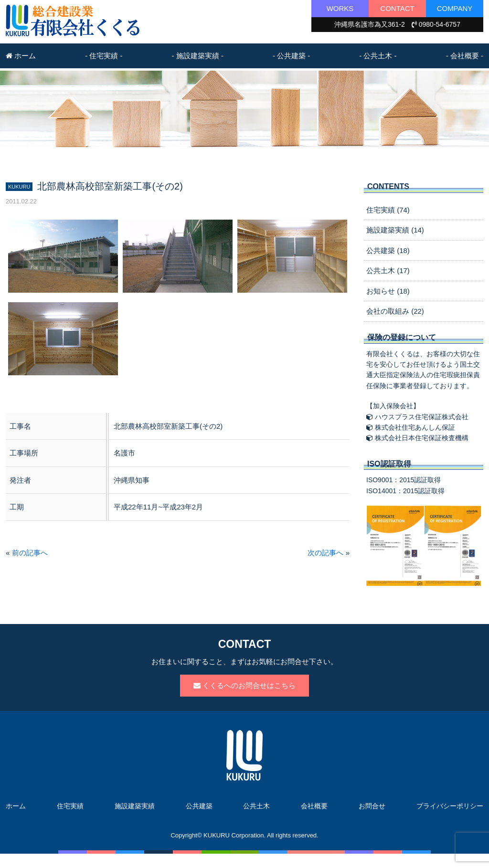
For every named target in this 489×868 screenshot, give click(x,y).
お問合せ (372, 806)
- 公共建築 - (291, 56)
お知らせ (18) (388, 291)
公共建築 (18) (388, 250)
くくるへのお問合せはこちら (244, 685)
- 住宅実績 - (104, 56)
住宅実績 (70, 806)
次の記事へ (325, 553)
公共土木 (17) (388, 270)
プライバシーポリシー (450, 806)
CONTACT (397, 8)
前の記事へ (30, 553)
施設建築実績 (135, 806)
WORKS (340, 8)
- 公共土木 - (378, 56)
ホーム (21, 56)
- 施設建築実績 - (198, 56)
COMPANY (455, 8)
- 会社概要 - (465, 56)
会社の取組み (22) (395, 311)
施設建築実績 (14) (395, 230)
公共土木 (256, 806)
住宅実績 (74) (388, 210)
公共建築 (199, 806)
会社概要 (314, 806)
